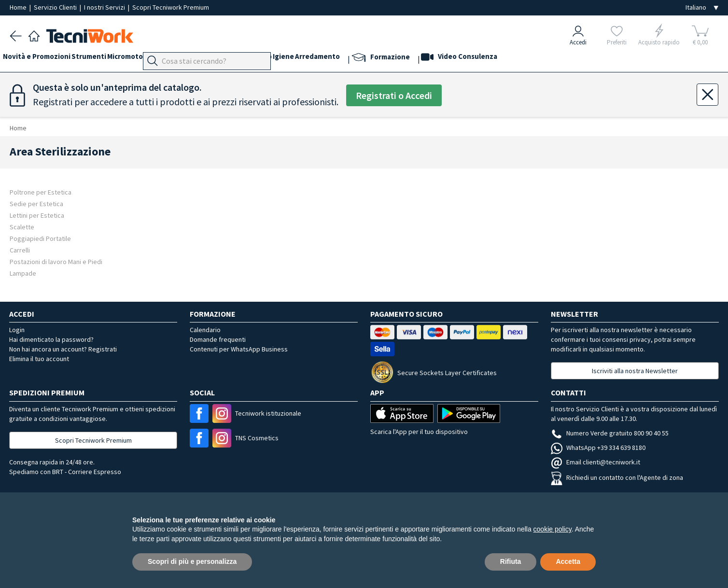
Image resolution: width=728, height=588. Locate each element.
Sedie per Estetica (36, 203)
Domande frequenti (218, 339)
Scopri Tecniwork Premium (171, 7)
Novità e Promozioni (43, 59)
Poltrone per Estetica (41, 192)
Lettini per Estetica (37, 215)
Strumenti (102, 59)
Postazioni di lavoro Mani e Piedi (56, 261)
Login (17, 330)
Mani (234, 59)
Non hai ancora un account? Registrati (63, 349)
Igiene (344, 59)
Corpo (316, 59)
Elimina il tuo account (39, 359)
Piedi (210, 59)
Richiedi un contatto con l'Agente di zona (617, 477)
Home (19, 7)
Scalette (22, 227)
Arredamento (385, 59)
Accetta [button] (568, 561)
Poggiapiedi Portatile (40, 238)
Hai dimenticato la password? (51, 339)
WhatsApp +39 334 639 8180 (598, 448)
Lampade (23, 273)
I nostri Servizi (105, 7)
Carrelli (20, 250)
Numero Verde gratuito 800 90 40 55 (610, 433)
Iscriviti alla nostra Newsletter (635, 371)
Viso (256, 59)
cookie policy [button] (553, 529)
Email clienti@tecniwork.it (595, 462)
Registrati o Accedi (394, 95)
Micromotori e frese (161, 59)
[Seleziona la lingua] (702, 7)
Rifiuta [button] (511, 561)
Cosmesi (284, 59)
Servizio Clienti (56, 7)
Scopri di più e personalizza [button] (192, 561)
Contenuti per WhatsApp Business (239, 349)
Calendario (205, 330)
